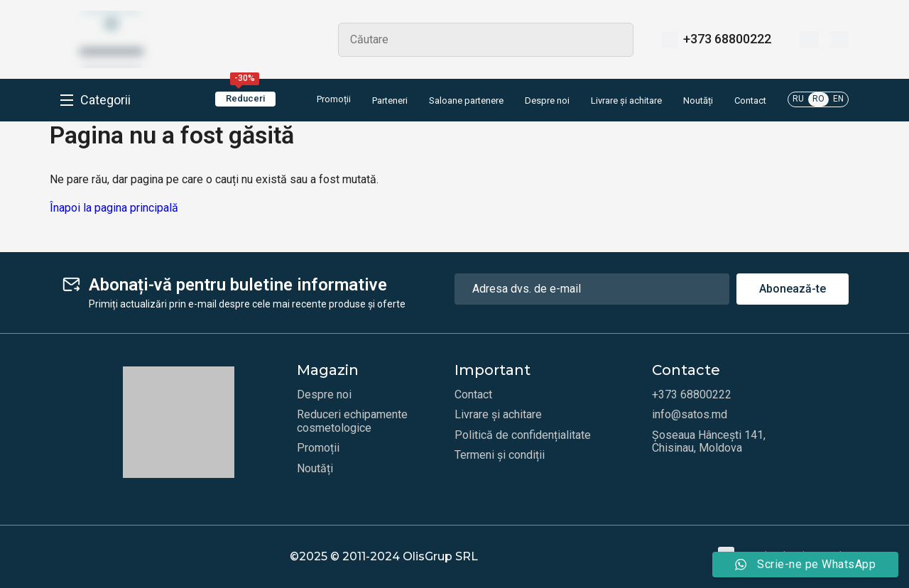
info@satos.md (690, 415)
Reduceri (245, 98)
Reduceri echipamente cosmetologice (352, 421)
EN (838, 99)
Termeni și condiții (500, 455)
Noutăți (698, 101)
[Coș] (839, 40)
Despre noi (547, 101)
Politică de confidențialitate (523, 435)
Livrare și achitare (626, 101)
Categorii (105, 100)
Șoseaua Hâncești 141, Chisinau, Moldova (709, 442)
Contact (750, 101)
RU (798, 99)
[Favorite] (809, 40)
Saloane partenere (466, 101)
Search (616, 40)
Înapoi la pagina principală (114, 208)
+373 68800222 (727, 39)
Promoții (324, 100)
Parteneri (390, 101)
